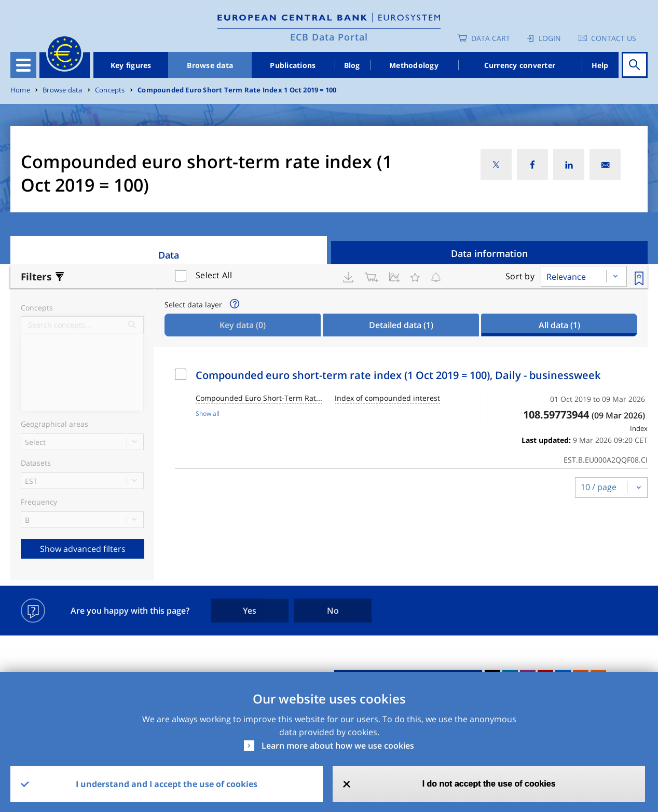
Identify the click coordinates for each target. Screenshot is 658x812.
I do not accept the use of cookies (489, 784)
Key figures (131, 65)
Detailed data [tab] (401, 325)
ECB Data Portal (329, 37)
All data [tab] (559, 325)
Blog (352, 65)
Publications (293, 65)
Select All (214, 275)
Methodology (414, 65)
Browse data (210, 65)
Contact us (614, 38)
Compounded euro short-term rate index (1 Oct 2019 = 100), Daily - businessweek (398, 375)
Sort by (520, 276)
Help (600, 65)
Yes (250, 611)
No (333, 611)
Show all (208, 414)
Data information (489, 253)
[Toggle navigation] (23, 65)
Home (20, 90)
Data (169, 255)
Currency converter (520, 65)
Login (550, 38)
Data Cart (491, 38)
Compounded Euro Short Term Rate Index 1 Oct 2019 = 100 (237, 90)
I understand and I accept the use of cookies (167, 784)
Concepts (110, 90)
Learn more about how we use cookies (338, 746)
